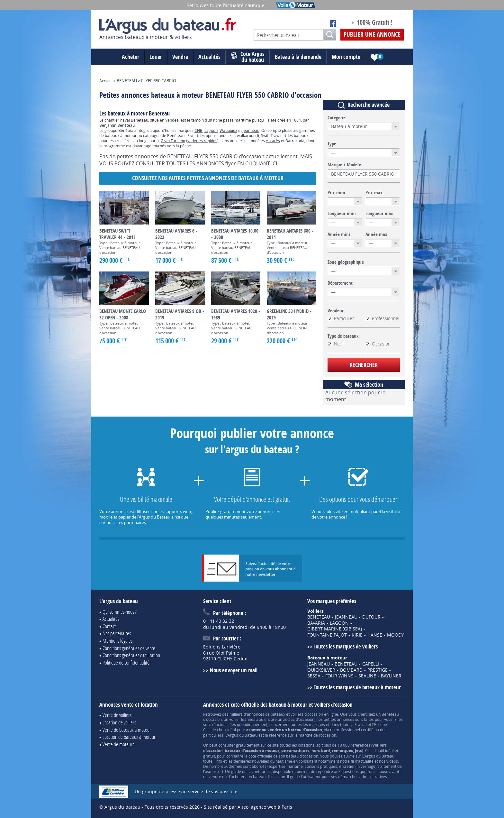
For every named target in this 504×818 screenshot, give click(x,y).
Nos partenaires (117, 633)
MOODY (396, 635)
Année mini (339, 234)
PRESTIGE (378, 670)
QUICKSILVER (321, 670)
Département (340, 283)
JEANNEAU (346, 617)
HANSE (375, 635)
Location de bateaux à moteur (129, 737)
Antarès (273, 141)
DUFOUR (371, 617)
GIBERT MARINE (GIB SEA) (335, 629)
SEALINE (367, 676)
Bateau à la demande (298, 57)
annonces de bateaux (266, 714)
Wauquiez (228, 130)
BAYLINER (391, 676)
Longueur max (379, 214)
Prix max (374, 193)
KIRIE (357, 635)
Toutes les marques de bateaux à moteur (357, 687)
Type (332, 144)
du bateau (248, 57)
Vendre (180, 57)
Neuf (336, 344)
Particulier (341, 318)
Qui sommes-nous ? (120, 612)
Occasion (378, 344)
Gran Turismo (173, 141)
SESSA (314, 676)
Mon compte (346, 57)
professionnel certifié (355, 730)
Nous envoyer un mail (234, 670)
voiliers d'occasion (307, 714)
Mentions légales (117, 641)
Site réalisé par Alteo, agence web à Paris (248, 807)
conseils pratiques (321, 766)
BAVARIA (316, 623)
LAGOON (339, 623)
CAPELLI (371, 664)
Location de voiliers (119, 722)
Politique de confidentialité (126, 662)
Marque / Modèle (344, 165)
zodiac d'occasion (299, 719)
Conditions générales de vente (129, 648)
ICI (274, 163)
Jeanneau (251, 130)
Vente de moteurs (118, 744)
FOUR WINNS (339, 676)
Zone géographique (346, 262)
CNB (198, 130)
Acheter (130, 57)
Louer (156, 57)
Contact (109, 626)
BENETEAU (319, 617)
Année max (376, 234)
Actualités (209, 57)
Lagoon (211, 130)
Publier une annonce (372, 34)
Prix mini (336, 193)
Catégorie (337, 118)
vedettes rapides (202, 141)
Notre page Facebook (333, 23)
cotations (306, 745)
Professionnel (382, 318)
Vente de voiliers (117, 715)
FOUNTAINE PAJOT (327, 635)
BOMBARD (351, 670)
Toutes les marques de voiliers (346, 646)
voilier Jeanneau (243, 719)
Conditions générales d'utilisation (131, 655)
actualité (366, 761)
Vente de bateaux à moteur (127, 730)
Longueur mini (342, 214)
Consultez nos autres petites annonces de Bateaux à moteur (208, 178)
